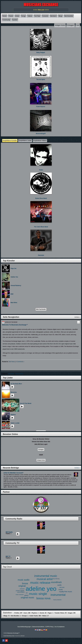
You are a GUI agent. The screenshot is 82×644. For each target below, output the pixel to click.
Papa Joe (13, 268)
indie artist (62, 587)
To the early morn (16, 384)
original (22, 586)
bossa (25, 583)
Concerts (45, 16)
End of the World (26, 403)
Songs (23, 16)
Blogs (60, 16)
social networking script (9, 636)
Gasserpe (41, 255)
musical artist (45, 579)
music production (57, 600)
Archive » (77, 468)
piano (26, 595)
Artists (17, 16)
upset (22, 591)
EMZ (12, 294)
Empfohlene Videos (40, 141)
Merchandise (69, 16)
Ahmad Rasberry (16, 286)
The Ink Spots (41, 80)
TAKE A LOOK (15, 423)
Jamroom (22, 636)
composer (22, 589)
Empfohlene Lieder (25, 141)
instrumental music (46, 576)
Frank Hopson (41, 107)
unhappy (18, 591)
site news (12, 362)
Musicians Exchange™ (14, 633)
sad (27, 593)
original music (28, 598)
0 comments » (20, 362)
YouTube (37, 16)
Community (6, 20)
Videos (30, 16)
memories (14, 392)
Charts (11, 16)
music (61, 589)
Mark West (14, 303)
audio (59, 585)
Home (5, 16)
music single (38, 594)
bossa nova (43, 598)
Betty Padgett (41, 53)
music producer (21, 592)
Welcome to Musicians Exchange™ (15, 325)
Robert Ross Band (41, 198)
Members (53, 16)
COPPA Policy (49, 627)
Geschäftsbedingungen (24, 627)
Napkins (13, 415)
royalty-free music (66, 592)
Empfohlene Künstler (10, 141)
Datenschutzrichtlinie (38, 627)
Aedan (41, 170)
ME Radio (9, 532)
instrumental (58, 595)
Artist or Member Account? (13, 473)
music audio (24, 580)
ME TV (8, 556)
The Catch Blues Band (41, 227)
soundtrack (56, 582)
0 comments (19, 374)
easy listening (56, 579)
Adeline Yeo (14, 277)
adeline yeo (41, 589)
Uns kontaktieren (60, 627)
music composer (20, 595)
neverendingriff (41, 134)
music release (40, 583)
